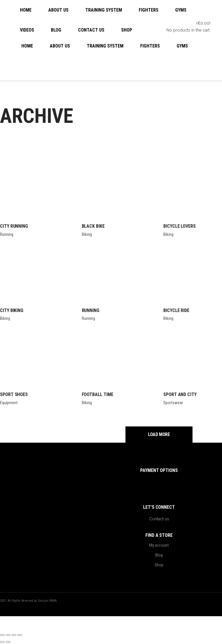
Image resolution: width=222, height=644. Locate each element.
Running (7, 234)
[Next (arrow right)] (8, 642)
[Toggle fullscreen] (8, 635)
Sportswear (173, 403)
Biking (87, 234)
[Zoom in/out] (2, 635)
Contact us (159, 519)
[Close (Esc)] (20, 635)
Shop (159, 565)
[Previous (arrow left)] (2, 642)
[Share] (14, 635)
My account (159, 545)
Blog (159, 555)
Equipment (9, 403)
